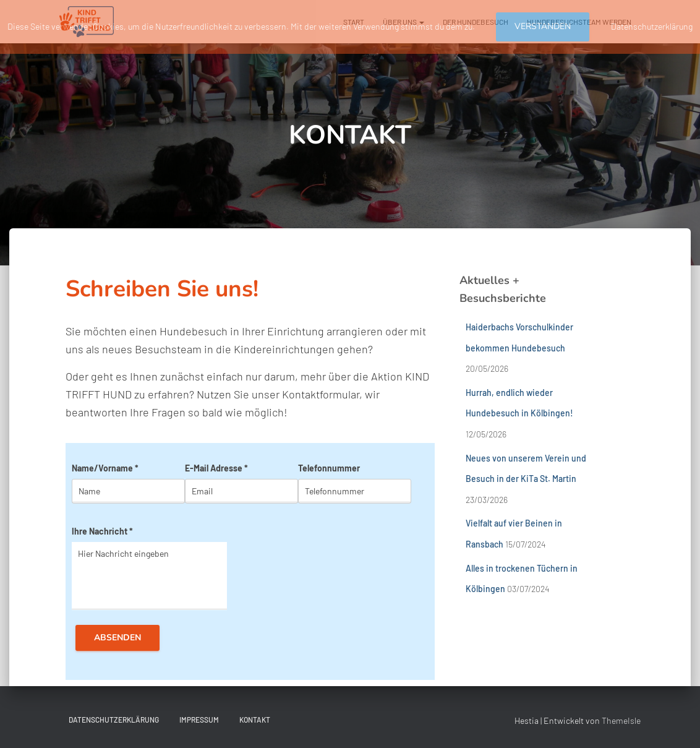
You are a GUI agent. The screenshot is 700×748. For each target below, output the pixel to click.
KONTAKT (255, 720)
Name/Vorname (105, 468)
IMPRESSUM (199, 720)
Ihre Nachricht (102, 531)
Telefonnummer (329, 468)
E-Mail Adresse (216, 468)
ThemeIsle (621, 720)
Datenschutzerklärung (652, 26)
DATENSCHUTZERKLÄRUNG (114, 720)
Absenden (117, 638)
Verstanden (543, 26)
